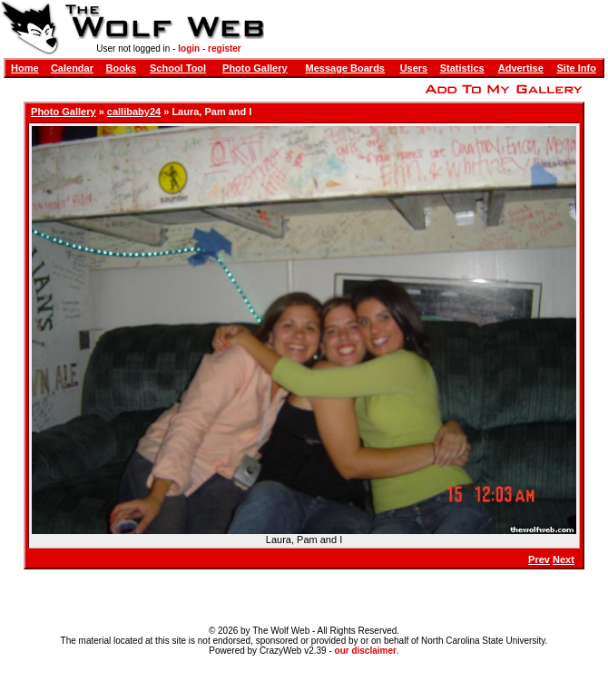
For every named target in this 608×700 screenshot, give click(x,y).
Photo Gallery (255, 68)
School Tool (178, 68)
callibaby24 (134, 112)
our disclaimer (366, 651)
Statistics (462, 68)
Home (25, 68)
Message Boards (345, 68)
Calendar (72, 68)
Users (414, 68)
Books (122, 68)
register (225, 49)
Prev (539, 559)
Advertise (521, 68)
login (189, 49)
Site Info (577, 68)
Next (564, 559)
